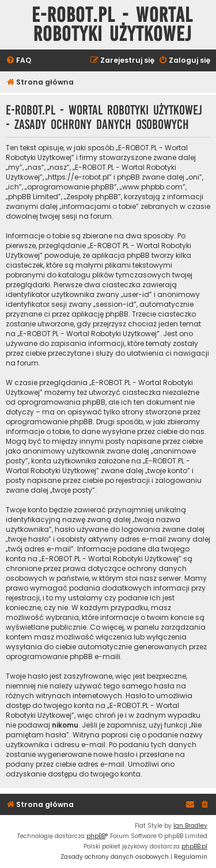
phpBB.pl (194, 846)
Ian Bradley (190, 826)
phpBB (96, 836)
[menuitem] (18, 61)
